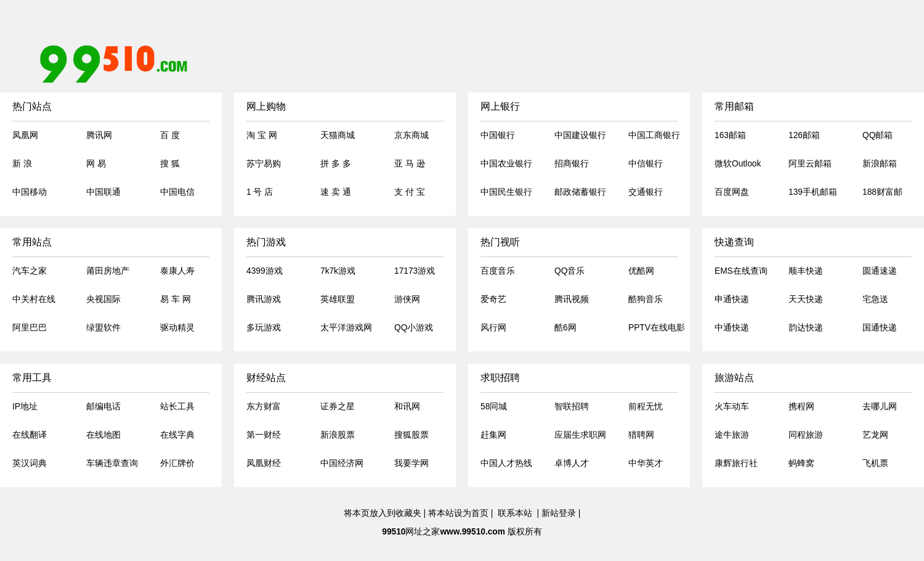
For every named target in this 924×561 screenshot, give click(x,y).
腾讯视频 (572, 299)
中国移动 (30, 192)
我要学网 (411, 463)
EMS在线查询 (741, 271)
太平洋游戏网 (346, 328)
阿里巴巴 (30, 328)
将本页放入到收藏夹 (383, 513)
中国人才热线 (506, 463)
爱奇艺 (493, 299)
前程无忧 (646, 407)
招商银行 (572, 164)
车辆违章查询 (112, 463)
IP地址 (25, 407)
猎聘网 (641, 435)
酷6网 (565, 328)
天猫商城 (338, 135)
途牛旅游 (732, 435)
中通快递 (732, 328)
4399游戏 (265, 271)
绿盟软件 (103, 328)
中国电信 (177, 192)
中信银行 (646, 164)
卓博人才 (572, 463)
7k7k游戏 (338, 271)
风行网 (493, 328)
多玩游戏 (264, 328)
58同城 (494, 407)
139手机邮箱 (813, 192)
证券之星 (338, 407)
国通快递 (880, 328)
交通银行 (646, 192)
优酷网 (641, 271)
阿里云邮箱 (810, 164)
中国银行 (498, 135)
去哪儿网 (880, 407)
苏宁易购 (264, 164)
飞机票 (875, 463)
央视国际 (103, 299)
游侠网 (407, 299)
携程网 (801, 407)
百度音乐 (498, 271)
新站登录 (559, 513)
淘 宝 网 (262, 135)
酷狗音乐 (646, 299)
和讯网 (407, 407)
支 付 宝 (410, 192)
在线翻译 (30, 435)
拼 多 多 (336, 164)
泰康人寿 (177, 271)
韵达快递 (806, 328)
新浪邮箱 (880, 164)
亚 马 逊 (410, 164)
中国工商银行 (654, 135)
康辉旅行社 (736, 463)
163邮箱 (730, 135)
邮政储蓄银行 (580, 192)
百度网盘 (732, 192)
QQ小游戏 (414, 328)
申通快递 (732, 299)
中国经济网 (342, 463)
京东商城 (411, 135)
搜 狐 (170, 164)
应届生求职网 (580, 435)
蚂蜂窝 (801, 463)
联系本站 (515, 513)
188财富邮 (882, 192)
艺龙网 (875, 435)
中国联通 (103, 192)
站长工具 (177, 407)
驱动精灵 (177, 328)
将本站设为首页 (458, 513)
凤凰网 (25, 135)
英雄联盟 (338, 299)
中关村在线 (34, 299)
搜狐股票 (411, 435)
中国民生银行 (506, 192)
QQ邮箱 (877, 135)
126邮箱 (804, 135)
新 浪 (22, 164)
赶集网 (493, 435)
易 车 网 (176, 299)
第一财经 (264, 435)
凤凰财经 (264, 463)
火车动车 (732, 407)
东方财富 (264, 407)
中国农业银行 (506, 164)
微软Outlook (738, 164)
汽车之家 (30, 271)
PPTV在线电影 (657, 328)
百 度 (170, 135)
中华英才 (646, 463)
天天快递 (806, 299)
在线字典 (177, 435)
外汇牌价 (177, 463)
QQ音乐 (569, 271)
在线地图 (103, 435)
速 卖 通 (336, 192)
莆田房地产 (108, 271)
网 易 (96, 164)
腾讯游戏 (264, 299)
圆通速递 (880, 271)
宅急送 (875, 299)
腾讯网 (99, 135)
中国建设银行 (580, 135)
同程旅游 (806, 435)
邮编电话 (103, 407)
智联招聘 (572, 407)
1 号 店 (260, 192)
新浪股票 (338, 435)
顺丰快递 (806, 271)
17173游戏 (415, 271)
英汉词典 (30, 463)
